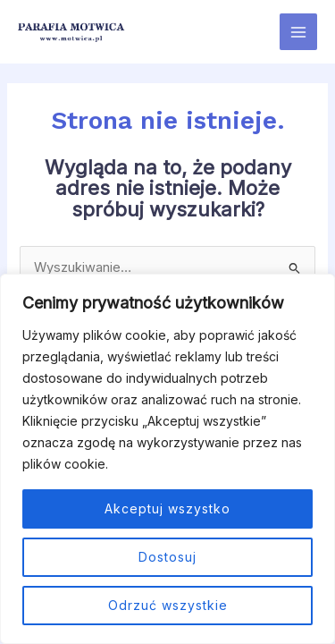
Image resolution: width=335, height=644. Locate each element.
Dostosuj (167, 557)
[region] (167, 459)
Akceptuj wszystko (167, 508)
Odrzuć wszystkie (168, 605)
